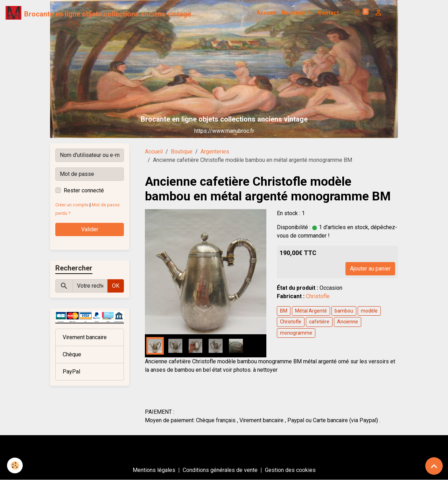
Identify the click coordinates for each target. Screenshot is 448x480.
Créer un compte (72, 205)
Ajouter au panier (370, 269)
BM (284, 311)
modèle (369, 311)
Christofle (318, 296)
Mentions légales (154, 470)
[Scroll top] (434, 466)
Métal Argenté (311, 311)
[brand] (98, 13)
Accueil (266, 13)
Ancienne (348, 322)
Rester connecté (84, 190)
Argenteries (215, 152)
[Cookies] (15, 465)
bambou (344, 311)
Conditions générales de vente (220, 470)
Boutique (294, 13)
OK (116, 286)
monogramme (296, 333)
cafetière (319, 322)
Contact (328, 13)
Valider (90, 229)
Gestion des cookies (290, 470)
